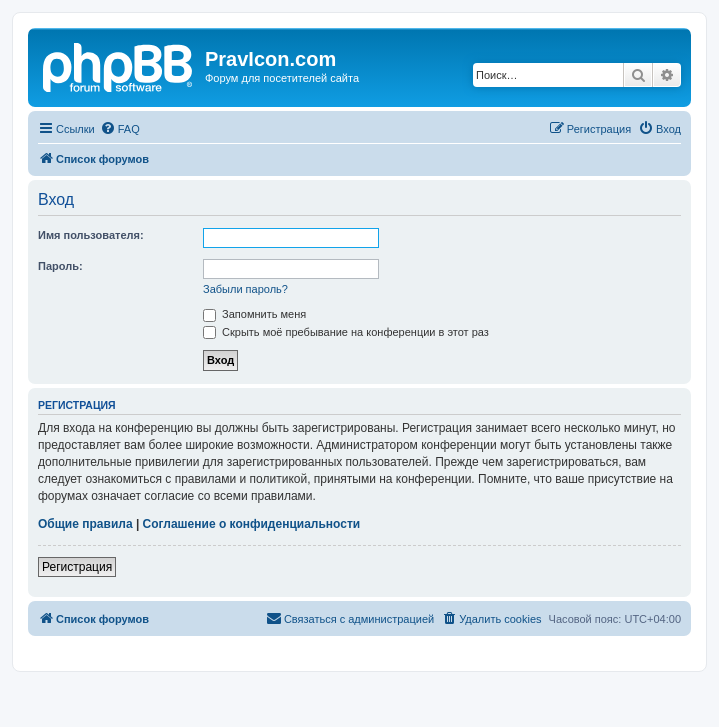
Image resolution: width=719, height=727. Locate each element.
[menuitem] (120, 129)
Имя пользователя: (91, 235)
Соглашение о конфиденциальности (252, 524)
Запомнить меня (254, 314)
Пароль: (60, 266)
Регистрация (77, 567)
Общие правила (85, 524)
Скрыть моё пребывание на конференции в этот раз (346, 332)
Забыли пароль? (245, 289)
